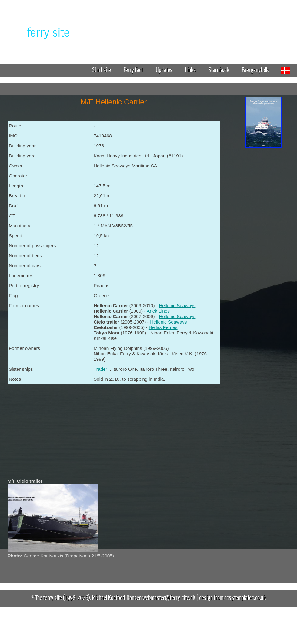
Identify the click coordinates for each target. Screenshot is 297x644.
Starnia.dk (219, 69)
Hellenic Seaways (177, 306)
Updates (164, 69)
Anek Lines (158, 311)
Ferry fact (136, 69)
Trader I (102, 369)
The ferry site (48, 597)
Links (190, 69)
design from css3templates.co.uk (232, 597)
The (38, 31)
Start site (102, 69)
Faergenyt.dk (255, 69)
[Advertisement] (264, 245)
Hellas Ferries (163, 327)
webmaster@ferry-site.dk (169, 597)
